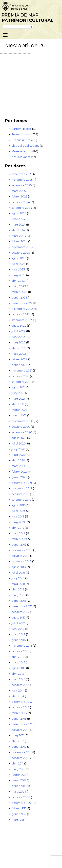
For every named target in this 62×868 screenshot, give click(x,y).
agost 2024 (19, 213)
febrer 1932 (19, 808)
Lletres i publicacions (25, 146)
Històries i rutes (22, 140)
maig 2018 (18, 584)
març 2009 (19, 792)
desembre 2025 (22, 174)
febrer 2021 (19, 410)
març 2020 (19, 466)
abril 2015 (18, 674)
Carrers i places (21, 129)
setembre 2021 (21, 382)
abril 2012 (18, 741)
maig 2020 (19, 455)
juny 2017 (18, 629)
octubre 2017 (20, 612)
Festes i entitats (22, 134)
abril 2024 (18, 230)
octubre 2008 (21, 797)
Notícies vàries (21, 157)
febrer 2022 (20, 359)
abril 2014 (18, 696)
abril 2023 (18, 281)
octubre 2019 (20, 494)
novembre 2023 (22, 247)
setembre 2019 (21, 500)
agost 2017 (19, 618)
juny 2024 (18, 219)
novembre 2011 (22, 752)
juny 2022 (18, 337)
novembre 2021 (22, 371)
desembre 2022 (22, 303)
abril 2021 (18, 404)
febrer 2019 (19, 539)
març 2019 (18, 533)
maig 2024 (19, 225)
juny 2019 (18, 517)
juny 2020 (18, 449)
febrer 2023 (20, 292)
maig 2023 (19, 275)
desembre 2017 (22, 606)
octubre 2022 (21, 314)
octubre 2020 (21, 427)
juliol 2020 (19, 444)
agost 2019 (19, 505)
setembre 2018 (21, 561)
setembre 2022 (22, 320)
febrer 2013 (19, 713)
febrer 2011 (19, 775)
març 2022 (19, 354)
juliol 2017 (18, 623)
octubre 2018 (21, 556)
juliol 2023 (19, 264)
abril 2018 (18, 590)
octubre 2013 (20, 707)
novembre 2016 (22, 646)
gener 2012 (19, 747)
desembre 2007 (22, 803)
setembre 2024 (22, 208)
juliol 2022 (19, 331)
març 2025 (19, 191)
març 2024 (19, 236)
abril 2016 (18, 657)
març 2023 (19, 286)
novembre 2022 (22, 309)
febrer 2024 (20, 241)
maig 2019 (18, 522)
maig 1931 (18, 820)
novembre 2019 (22, 488)
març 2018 (19, 595)
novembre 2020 (22, 421)
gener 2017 (19, 640)
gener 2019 (19, 545)
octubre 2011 (20, 758)
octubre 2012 (20, 730)
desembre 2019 (22, 483)
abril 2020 (18, 460)
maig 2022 (19, 343)
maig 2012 (18, 735)
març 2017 (18, 634)
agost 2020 (19, 438)
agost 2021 (19, 387)
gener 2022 (19, 365)
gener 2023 (19, 298)
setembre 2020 (22, 432)
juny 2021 (18, 393)
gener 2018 (19, 601)
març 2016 (18, 663)
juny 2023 (18, 270)
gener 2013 (19, 719)
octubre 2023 (21, 253)
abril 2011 (18, 764)
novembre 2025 (22, 180)
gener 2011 (19, 780)
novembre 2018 (22, 550)
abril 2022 (18, 348)
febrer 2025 (19, 197)
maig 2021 (18, 399)
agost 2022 (19, 326)
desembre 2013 (22, 702)
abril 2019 (18, 528)
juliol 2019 (18, 511)
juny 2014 (18, 691)
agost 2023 (19, 258)
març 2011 (18, 769)
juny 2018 (18, 578)
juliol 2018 (18, 573)
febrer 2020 (20, 472)
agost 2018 (19, 567)
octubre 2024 (21, 202)
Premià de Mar (28, 18)
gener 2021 (19, 416)
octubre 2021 (20, 376)
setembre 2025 (22, 185)
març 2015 (18, 679)
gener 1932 (19, 814)
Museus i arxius (22, 151)
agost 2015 (19, 668)
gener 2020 (19, 477)
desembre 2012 (22, 724)
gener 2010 (19, 786)
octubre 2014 (20, 685)
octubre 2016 (20, 651)
